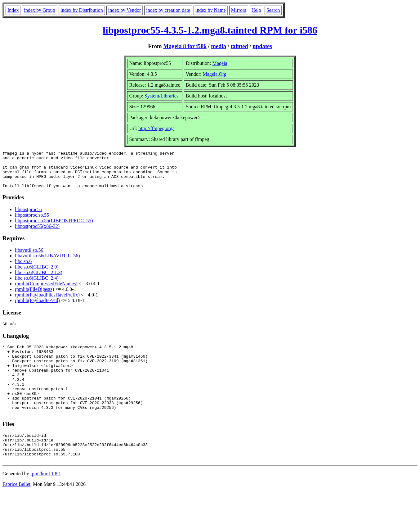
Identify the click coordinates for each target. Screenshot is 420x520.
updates (262, 46)
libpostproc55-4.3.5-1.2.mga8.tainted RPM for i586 (210, 30)
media (219, 46)
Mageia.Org (214, 74)
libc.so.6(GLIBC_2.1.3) (39, 280)
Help (256, 10)
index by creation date (168, 10)
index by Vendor (125, 10)
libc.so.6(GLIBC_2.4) (37, 285)
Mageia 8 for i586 (185, 46)
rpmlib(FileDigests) (34, 297)
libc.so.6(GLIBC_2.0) (37, 274)
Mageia (220, 63)
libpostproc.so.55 (32, 222)
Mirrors (239, 10)
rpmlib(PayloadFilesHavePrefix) (47, 302)
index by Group (39, 10)
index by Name (211, 10)
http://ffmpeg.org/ (156, 128)
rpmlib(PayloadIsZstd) (37, 308)
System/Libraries (161, 96)
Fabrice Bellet (16, 512)
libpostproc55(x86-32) (37, 234)
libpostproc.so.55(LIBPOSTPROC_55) (54, 228)
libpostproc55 (29, 217)
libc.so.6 (23, 269)
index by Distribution (82, 10)
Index (13, 10)
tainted (239, 46)
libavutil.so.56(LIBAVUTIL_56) (47, 263)
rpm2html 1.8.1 (46, 502)
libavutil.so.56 (29, 258)
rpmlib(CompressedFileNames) (46, 291)
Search (273, 10)
